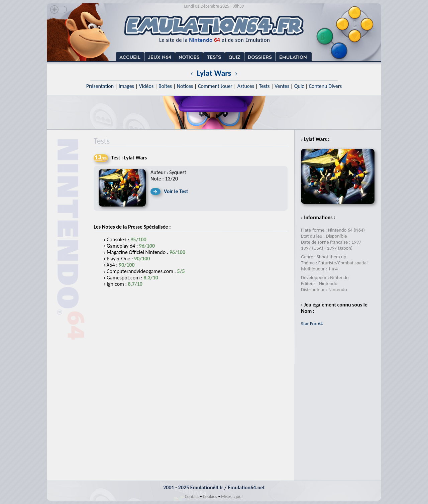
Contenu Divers (325, 86)
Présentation (100, 86)
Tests (264, 86)
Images (126, 86)
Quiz (299, 86)
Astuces (246, 86)
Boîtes (165, 86)
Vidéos (146, 86)
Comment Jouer (215, 86)
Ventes (282, 86)
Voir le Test (176, 191)
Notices (185, 86)
